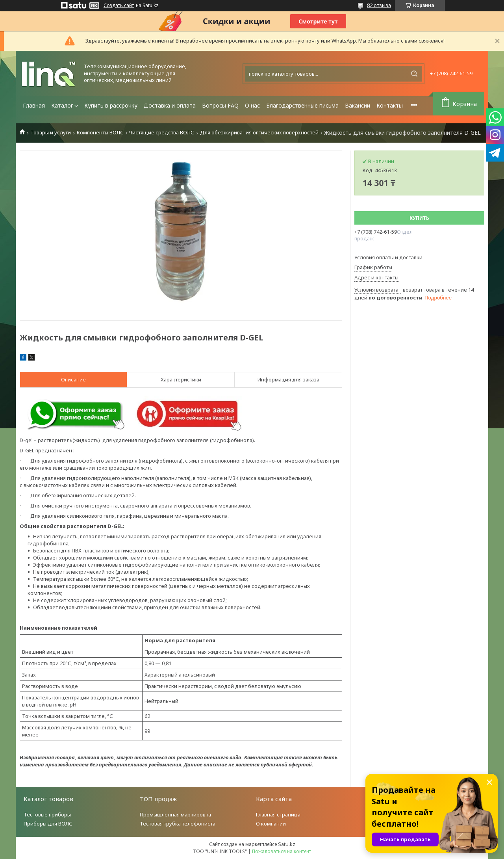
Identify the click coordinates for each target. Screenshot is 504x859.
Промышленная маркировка (175, 814)
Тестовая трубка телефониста (178, 824)
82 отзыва (379, 5)
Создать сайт (119, 6)
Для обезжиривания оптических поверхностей (259, 133)
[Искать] (414, 74)
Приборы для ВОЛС (48, 824)
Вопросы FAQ (220, 105)
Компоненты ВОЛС (100, 133)
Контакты (390, 105)
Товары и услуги (51, 133)
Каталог (62, 105)
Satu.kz (287, 844)
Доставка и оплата (170, 105)
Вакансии (358, 105)
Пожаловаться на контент (282, 851)
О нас (252, 105)
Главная (34, 105)
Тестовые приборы (47, 814)
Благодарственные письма (302, 105)
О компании (271, 824)
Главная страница (278, 814)
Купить (419, 218)
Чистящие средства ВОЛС (162, 133)
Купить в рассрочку (111, 105)
